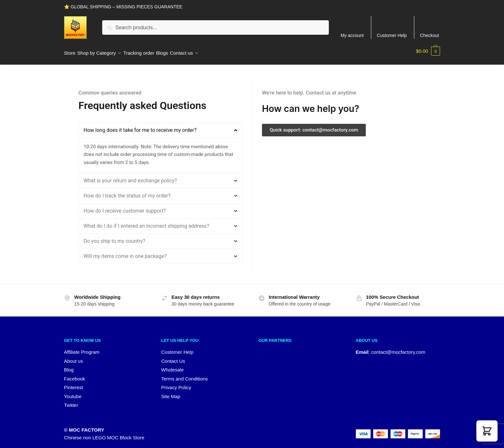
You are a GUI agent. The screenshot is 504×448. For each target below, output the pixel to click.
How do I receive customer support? (125, 207)
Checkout (430, 35)
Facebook (75, 375)
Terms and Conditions (185, 375)
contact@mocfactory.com (398, 348)
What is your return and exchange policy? (130, 177)
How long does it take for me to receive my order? (140, 126)
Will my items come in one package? (125, 252)
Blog (69, 366)
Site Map (171, 393)
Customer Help (392, 35)
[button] (160, 126)
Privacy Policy (176, 384)
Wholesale (173, 366)
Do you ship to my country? (114, 237)
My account (352, 35)
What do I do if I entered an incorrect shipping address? (146, 222)
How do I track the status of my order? (127, 192)
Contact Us (173, 357)
